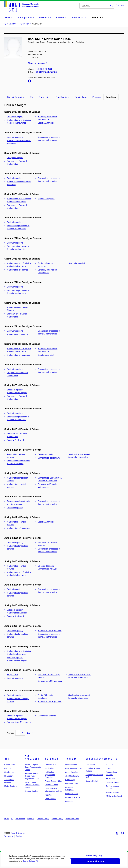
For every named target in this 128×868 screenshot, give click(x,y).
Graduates (69, 801)
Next (30, 733)
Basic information (16, 97)
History (109, 768)
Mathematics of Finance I (18, 270)
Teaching (111, 97)
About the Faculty (72, 776)
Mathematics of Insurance (18, 355)
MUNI (7, 819)
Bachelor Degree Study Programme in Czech (33, 767)
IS (12, 819)
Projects (96, 97)
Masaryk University (18, 833)
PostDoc (48, 795)
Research (51, 759)
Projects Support (51, 785)
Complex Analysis (15, 117)
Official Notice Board (114, 796)
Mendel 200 (9, 772)
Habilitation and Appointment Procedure (51, 775)
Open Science (50, 799)
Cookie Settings (30, 863)
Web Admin (9, 836)
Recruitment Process (73, 768)
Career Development (73, 772)
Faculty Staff (111, 778)
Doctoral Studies (31, 791)
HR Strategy (70, 780)
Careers (71, 759)
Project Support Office (54, 781)
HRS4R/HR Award (113, 782)
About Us (112, 759)
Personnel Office (72, 784)
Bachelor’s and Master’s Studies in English (32, 785)
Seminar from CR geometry (50, 631)
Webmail (31, 819)
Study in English (92, 781)
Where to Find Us (113, 792)
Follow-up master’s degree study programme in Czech (33, 776)
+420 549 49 (44, 69)
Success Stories (71, 794)
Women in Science (72, 797)
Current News (10, 765)
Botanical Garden (72, 819)
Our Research (50, 765)
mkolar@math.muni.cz (47, 72)
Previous (9, 733)
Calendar (8, 768)
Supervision (44, 97)
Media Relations (11, 786)
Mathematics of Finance (17, 334)
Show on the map (37, 63)
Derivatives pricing (15, 137)
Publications (81, 97)
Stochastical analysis (47, 716)
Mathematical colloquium (49, 458)
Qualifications (62, 97)
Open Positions (71, 765)
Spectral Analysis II (46, 123)
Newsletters (9, 776)
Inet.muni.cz (20, 819)
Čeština (120, 6)
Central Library (57, 819)
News (8, 759)
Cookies (19, 836)
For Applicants (33, 758)
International (96, 759)
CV (31, 97)
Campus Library (43, 819)
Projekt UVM (12, 675)
